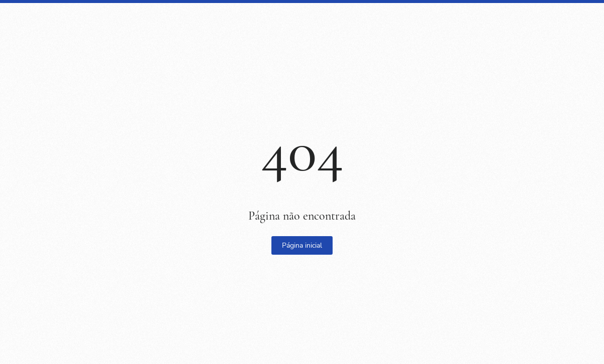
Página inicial (302, 245)
